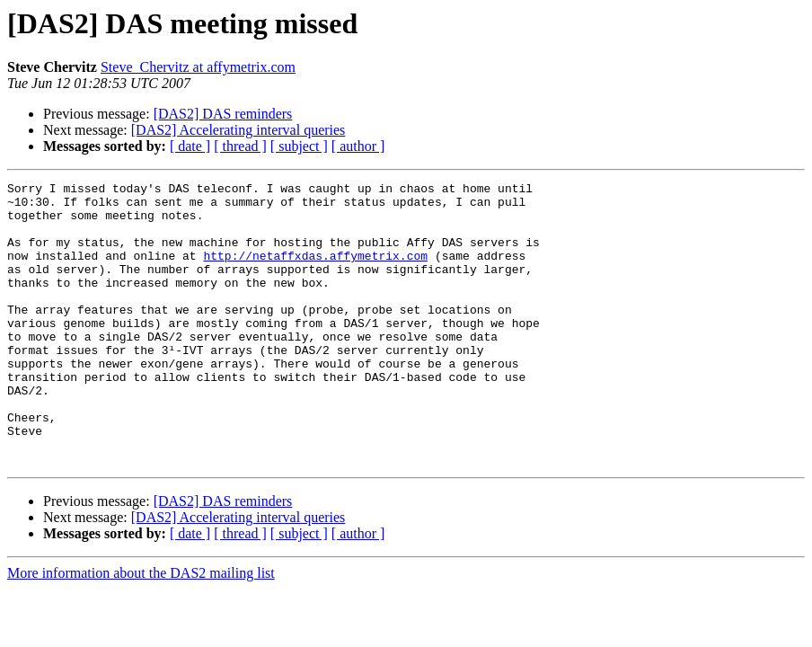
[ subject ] (299, 146)
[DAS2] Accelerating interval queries (238, 130)
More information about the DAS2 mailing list (141, 629)
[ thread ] (240, 146)
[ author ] (358, 146)
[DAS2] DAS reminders (223, 114)
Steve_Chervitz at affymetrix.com (198, 67)
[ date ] (190, 146)
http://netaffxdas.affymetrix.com (315, 271)
